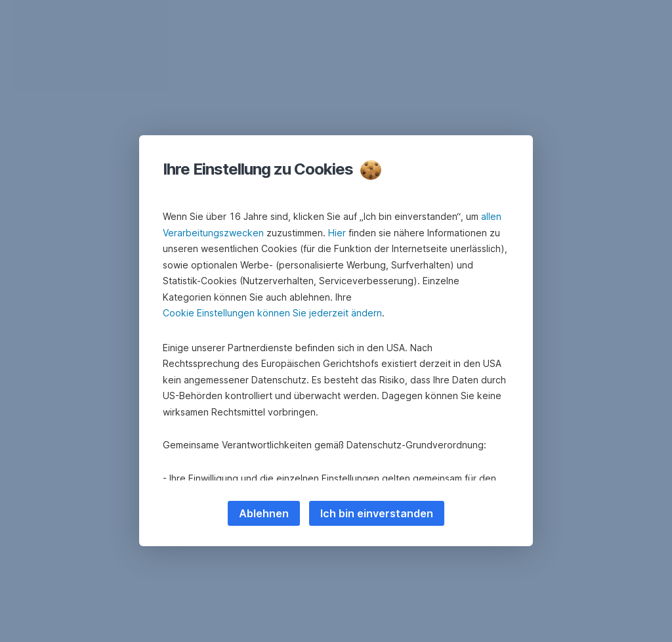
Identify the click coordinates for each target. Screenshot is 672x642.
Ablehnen (264, 513)
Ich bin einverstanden (377, 513)
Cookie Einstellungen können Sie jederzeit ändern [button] (272, 313)
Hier (337, 233)
